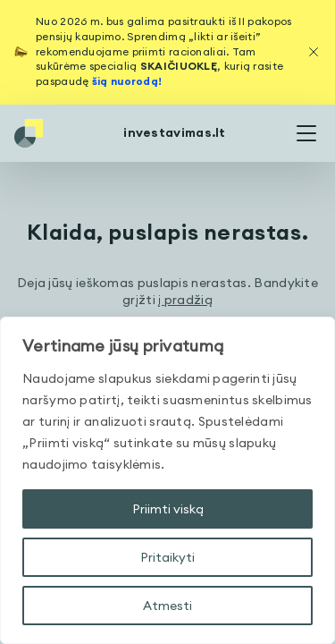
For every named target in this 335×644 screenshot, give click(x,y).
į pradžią (185, 300)
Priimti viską (168, 509)
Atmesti (167, 606)
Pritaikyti (167, 557)
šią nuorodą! (127, 81)
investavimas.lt (175, 132)
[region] (167, 480)
